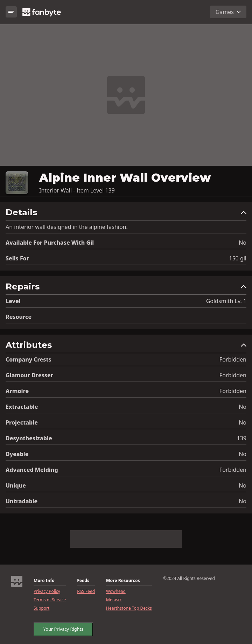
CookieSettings (56, 628)
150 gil (238, 258)
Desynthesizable (29, 438)
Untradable (22, 501)
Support (41, 608)
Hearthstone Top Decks (129, 608)
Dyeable (17, 454)
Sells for (17, 258)
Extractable (22, 407)
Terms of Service (50, 600)
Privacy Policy (47, 591)
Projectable (22, 422)
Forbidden (233, 359)
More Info (44, 581)
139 (242, 438)
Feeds (83, 581)
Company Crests (29, 359)
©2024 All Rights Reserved (189, 579)
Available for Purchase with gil (50, 243)
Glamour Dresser (29, 375)
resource (19, 317)
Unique (16, 485)
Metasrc (114, 600)
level (13, 301)
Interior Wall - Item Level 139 (77, 190)
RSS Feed (86, 591)
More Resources (123, 581)
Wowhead (116, 591)
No (243, 243)
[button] (126, 214)
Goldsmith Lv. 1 (226, 301)
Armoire (17, 391)
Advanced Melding (32, 470)
